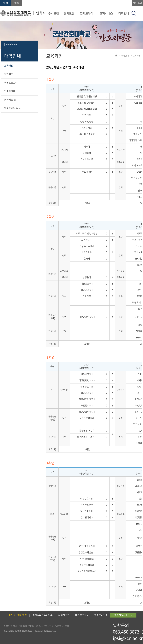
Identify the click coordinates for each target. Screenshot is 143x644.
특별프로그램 (11, 83)
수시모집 (53, 13)
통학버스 (10, 100)
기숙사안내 (10, 91)
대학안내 (124, 13)
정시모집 (69, 13)
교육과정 (9, 66)
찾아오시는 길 (13, 108)
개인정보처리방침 (18, 615)
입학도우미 (87, 13)
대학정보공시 (82, 615)
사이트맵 (137, 3)
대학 (6, 3)
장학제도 (9, 74)
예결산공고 (64, 615)
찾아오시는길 (101, 615)
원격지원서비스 (123, 615)
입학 (17, 3)
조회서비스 (106, 13)
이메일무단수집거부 (43, 615)
